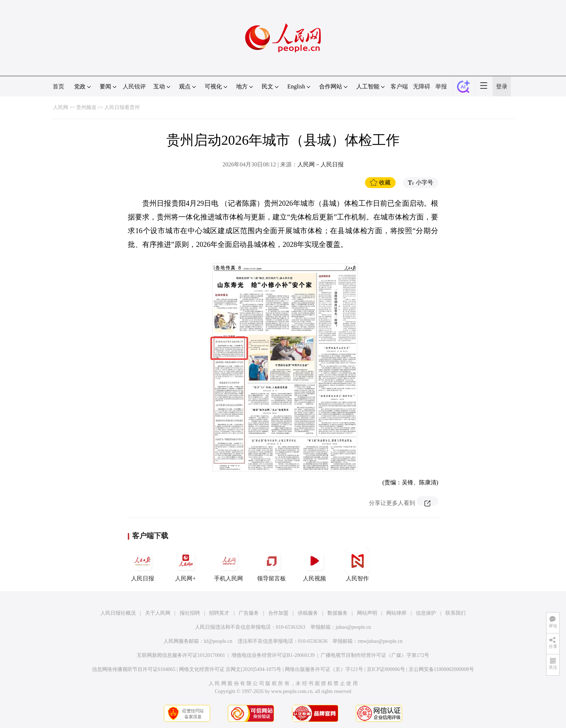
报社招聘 (190, 613)
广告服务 (249, 613)
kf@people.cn (218, 641)
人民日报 (143, 565)
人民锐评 (134, 86)
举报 (441, 86)
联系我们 (456, 613)
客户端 (399, 86)
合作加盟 (278, 613)
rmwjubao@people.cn (380, 641)
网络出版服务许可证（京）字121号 (324, 669)
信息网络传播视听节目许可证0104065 (134, 669)
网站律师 (396, 613)
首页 (58, 86)
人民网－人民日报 (321, 164)
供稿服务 (308, 613)
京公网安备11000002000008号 (441, 669)
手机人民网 (228, 565)
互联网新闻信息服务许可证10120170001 (181, 655)
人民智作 (357, 565)
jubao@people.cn (353, 627)
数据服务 (338, 613)
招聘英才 (219, 613)
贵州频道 (86, 107)
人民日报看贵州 (122, 107)
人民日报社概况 (118, 613)
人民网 (61, 107)
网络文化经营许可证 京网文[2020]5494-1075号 (230, 669)
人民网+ (186, 565)
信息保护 (426, 613)
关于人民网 (158, 613)
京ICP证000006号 (386, 669)
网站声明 (367, 613)
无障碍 (422, 86)
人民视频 (314, 565)
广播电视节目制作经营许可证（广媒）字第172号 (375, 655)
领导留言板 (271, 565)
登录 (502, 86)
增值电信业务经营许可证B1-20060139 (273, 655)
